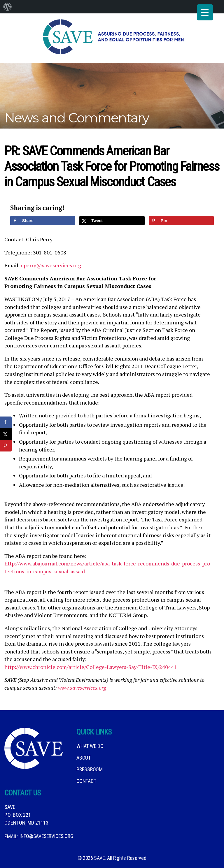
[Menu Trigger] (205, 12)
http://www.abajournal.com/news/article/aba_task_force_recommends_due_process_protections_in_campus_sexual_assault (107, 566)
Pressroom (90, 768)
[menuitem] (8, 7)
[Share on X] (112, 219)
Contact (86, 779)
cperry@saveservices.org (51, 263)
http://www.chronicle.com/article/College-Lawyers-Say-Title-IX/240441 (91, 665)
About (84, 756)
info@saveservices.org (47, 835)
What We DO (90, 744)
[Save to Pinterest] (181, 219)
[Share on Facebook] (43, 219)
